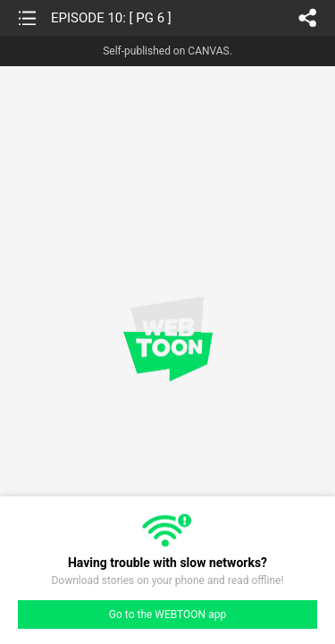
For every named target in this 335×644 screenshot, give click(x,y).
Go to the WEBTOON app (167, 614)
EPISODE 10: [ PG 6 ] (111, 18)
